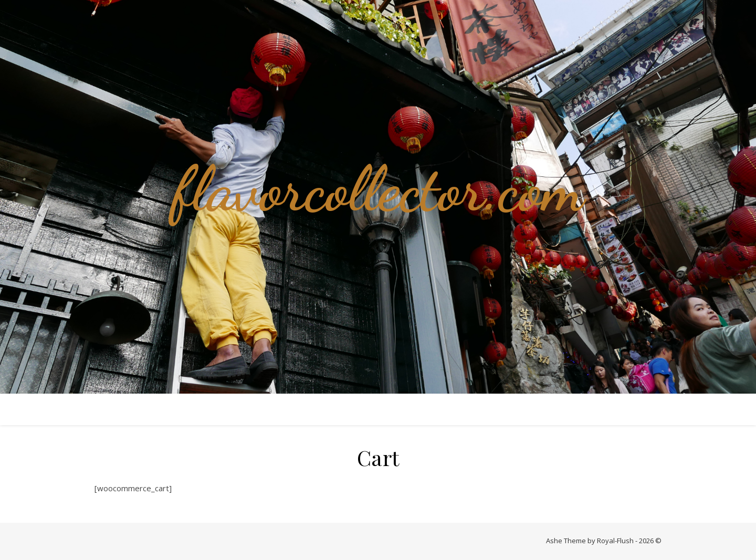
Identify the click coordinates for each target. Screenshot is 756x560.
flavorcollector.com (378, 189)
